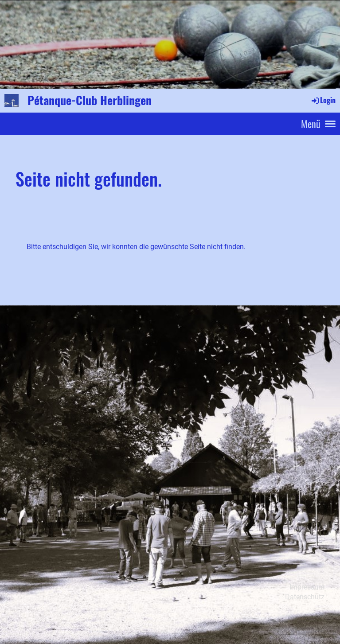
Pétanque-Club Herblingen (90, 100)
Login (323, 100)
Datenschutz (305, 597)
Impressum (307, 587)
